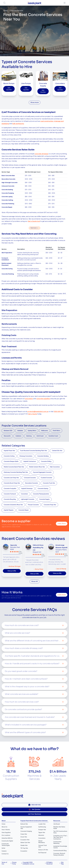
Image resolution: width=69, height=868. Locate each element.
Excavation (24, 851)
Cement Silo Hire (57, 451)
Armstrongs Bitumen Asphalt (61, 546)
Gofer (3, 848)
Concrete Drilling (46, 461)
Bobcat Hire (24, 824)
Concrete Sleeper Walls (11, 461)
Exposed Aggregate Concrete (42, 472)
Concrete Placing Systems (41, 494)
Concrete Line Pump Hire (11, 478)
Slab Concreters (55, 467)
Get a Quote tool (34, 221)
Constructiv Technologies (6, 845)
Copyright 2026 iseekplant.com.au (28, 863)
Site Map (62, 863)
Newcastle (7, 436)
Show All (35, 582)
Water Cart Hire (25, 843)
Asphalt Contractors (30, 461)
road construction (47, 121)
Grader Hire (24, 845)
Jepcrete (14, 545)
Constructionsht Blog (60, 851)
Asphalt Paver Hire (9, 451)
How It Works (6, 830)
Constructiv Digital (7, 841)
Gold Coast (40, 436)
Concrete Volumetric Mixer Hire (13, 505)
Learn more (62, 595)
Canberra (18, 436)
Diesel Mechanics (42, 842)
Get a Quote (33, 414)
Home (5, 11)
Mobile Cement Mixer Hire (37, 467)
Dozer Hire (24, 837)
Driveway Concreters (26, 456)
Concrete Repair (24, 510)
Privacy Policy (14, 863)
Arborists (41, 835)
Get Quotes (9, 89)
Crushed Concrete (46, 478)
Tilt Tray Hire (24, 848)
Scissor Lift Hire (43, 850)
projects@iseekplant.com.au (38, 412)
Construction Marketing (57, 843)
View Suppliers (6, 833)
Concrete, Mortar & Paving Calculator (59, 854)
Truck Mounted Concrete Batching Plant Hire (34, 451)
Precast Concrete (33, 505)
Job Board (57, 824)
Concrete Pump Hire (50, 505)
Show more (35, 102)
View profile (12, 571)
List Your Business (34, 814)
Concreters (24, 494)
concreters (29, 399)
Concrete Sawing (43, 489)
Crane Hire (24, 834)
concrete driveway (41, 154)
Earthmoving (42, 827)
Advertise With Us (7, 838)
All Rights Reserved (49, 863)
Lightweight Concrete (28, 499)
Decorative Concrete (31, 483)
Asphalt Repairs (9, 510)
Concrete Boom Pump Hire (12, 483)
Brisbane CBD (8, 431)
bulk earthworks (18, 124)
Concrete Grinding (43, 456)
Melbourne (45, 431)
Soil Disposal (42, 853)
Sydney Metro (32, 431)
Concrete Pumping (26, 831)
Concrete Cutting (9, 456)
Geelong (29, 436)
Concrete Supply (44, 499)
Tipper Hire (42, 833)
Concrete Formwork (10, 494)
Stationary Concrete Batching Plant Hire (16, 472)
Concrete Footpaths (10, 489)
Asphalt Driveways (27, 489)
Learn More (62, 524)
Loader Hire (42, 824)
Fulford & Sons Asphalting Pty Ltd (38, 548)
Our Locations (6, 835)
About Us (4, 827)
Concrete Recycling (10, 499)
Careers (4, 851)
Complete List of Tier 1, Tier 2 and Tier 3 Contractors (60, 837)
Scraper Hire (42, 830)
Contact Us (5, 854)
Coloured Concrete (30, 478)
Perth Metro (56, 431)
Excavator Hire (25, 840)
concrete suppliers (43, 399)
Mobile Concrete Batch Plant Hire (14, 467)
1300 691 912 (58, 412)
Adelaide (20, 431)
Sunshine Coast (53, 436)
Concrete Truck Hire (49, 483)
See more (34, 228)
